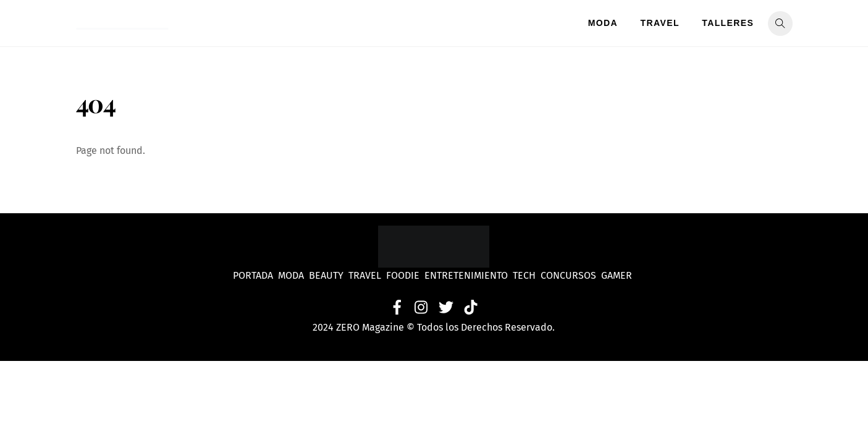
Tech (527, 275)
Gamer (618, 275)
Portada (253, 275)
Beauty (329, 275)
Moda (603, 23)
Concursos (570, 275)
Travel (660, 23)
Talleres (728, 23)
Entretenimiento (466, 275)
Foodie (403, 275)
